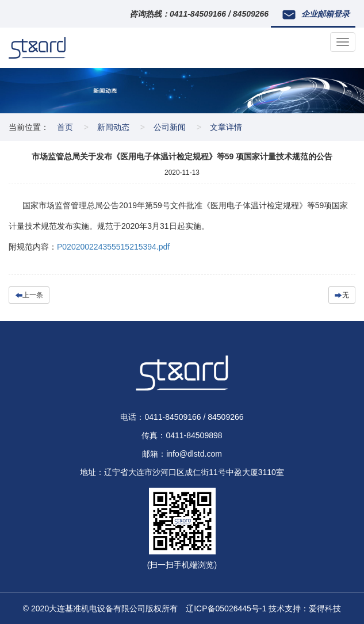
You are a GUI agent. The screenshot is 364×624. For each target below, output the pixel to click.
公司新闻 (170, 127)
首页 (65, 127)
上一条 (29, 295)
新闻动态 (113, 127)
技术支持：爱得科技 (305, 608)
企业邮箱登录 (316, 14)
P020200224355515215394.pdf (113, 247)
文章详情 (226, 127)
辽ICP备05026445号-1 (226, 608)
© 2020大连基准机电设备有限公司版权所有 (104, 608)
